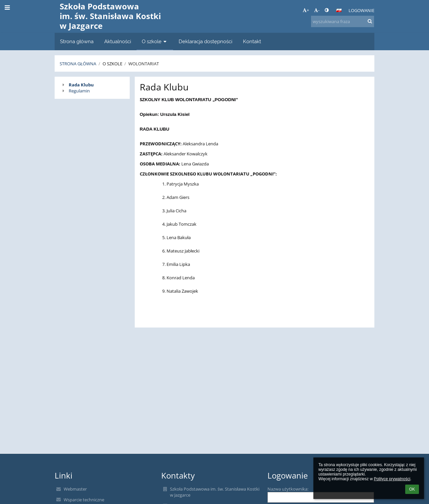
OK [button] (412, 489)
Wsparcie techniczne (84, 500)
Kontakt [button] (252, 41)
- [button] (317, 10)
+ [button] (306, 10)
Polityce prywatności (392, 479)
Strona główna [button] (77, 41)
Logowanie (361, 10)
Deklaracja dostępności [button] (205, 41)
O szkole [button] (155, 41)
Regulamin (79, 91)
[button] (339, 10)
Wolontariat (144, 64)
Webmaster (75, 489)
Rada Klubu (81, 85)
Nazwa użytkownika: (288, 489)
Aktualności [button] (118, 41)
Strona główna (78, 64)
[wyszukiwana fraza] (343, 21)
